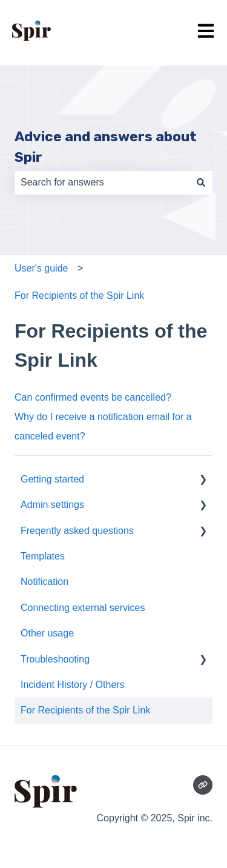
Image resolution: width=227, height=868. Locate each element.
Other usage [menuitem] (47, 633)
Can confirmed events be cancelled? (93, 397)
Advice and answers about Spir (106, 147)
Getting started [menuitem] (52, 479)
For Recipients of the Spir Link (79, 295)
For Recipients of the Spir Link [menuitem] (85, 710)
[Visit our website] (203, 785)
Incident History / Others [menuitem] (73, 685)
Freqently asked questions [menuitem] (77, 531)
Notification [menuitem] (44, 582)
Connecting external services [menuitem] (83, 608)
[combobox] (102, 182)
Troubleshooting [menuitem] (55, 659)
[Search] (201, 182)
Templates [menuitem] (43, 556)
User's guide (41, 268)
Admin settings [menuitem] (52, 505)
